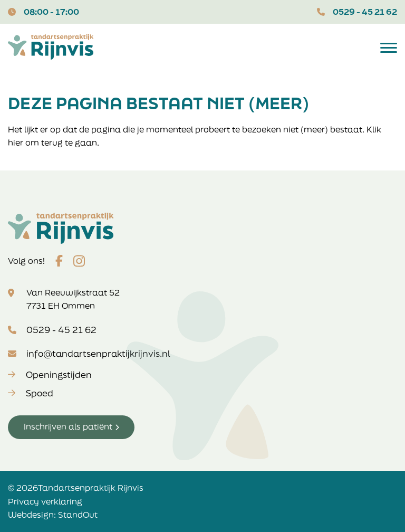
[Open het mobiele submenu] (389, 47)
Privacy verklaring (45, 501)
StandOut (78, 515)
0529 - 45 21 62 (365, 12)
